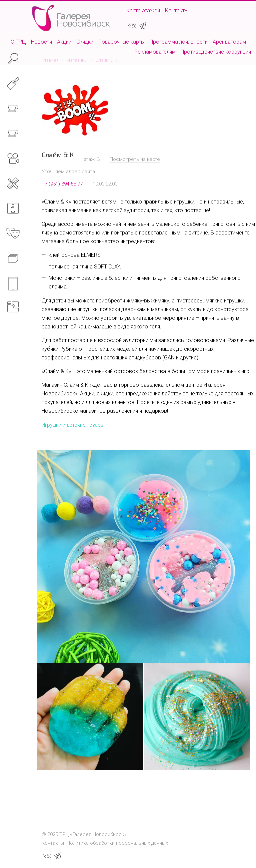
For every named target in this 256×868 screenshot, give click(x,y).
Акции (64, 42)
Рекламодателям (155, 52)
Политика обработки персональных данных (117, 843)
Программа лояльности (179, 42)
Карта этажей (143, 10)
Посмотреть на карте (135, 159)
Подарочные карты (121, 42)
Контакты (177, 10)
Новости (41, 42)
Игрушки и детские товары (73, 425)
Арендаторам (229, 42)
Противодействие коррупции (216, 52)
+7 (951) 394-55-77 (62, 184)
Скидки (85, 42)
